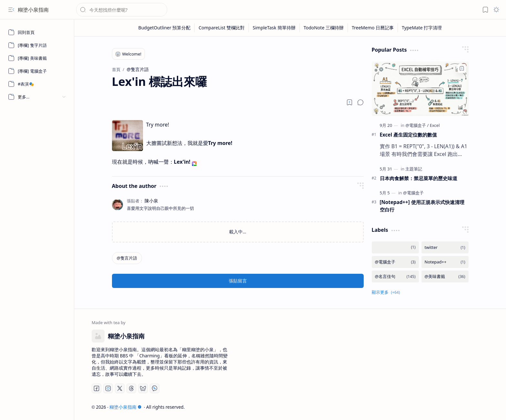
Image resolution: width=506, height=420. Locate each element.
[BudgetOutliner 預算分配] (165, 28)
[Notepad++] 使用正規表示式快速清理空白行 (422, 206)
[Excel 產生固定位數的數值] (420, 89)
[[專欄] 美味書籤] (37, 58)
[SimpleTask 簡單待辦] (274, 28)
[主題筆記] (414, 169)
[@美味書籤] (445, 277)
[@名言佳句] (395, 277)
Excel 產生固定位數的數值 (408, 135)
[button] (11, 10)
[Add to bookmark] (462, 68)
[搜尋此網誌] (122, 10)
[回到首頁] (37, 32)
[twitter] (445, 247)
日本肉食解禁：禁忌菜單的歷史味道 (419, 178)
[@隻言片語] (127, 258)
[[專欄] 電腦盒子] (37, 71)
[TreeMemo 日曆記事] (373, 28)
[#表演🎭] (37, 84)
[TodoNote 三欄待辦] (324, 28)
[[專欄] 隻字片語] (37, 45)
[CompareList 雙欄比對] (222, 28)
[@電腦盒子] (417, 125)
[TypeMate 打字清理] (422, 28)
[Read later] (349, 102)
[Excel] (435, 125)
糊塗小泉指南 (33, 10)
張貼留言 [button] (238, 281)
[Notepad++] (445, 262)
